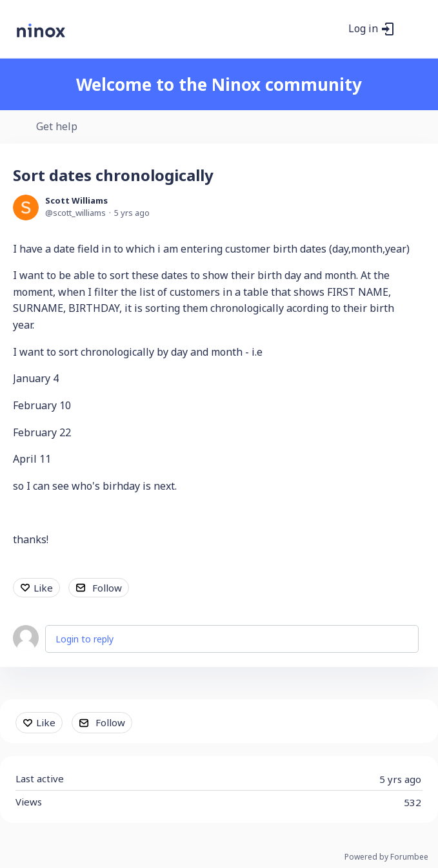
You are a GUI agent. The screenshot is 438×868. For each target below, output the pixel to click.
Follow (107, 588)
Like (43, 588)
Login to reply (85, 639)
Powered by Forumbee (386, 857)
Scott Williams (76, 200)
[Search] (332, 29)
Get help (57, 127)
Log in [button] (363, 29)
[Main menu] (412, 29)
